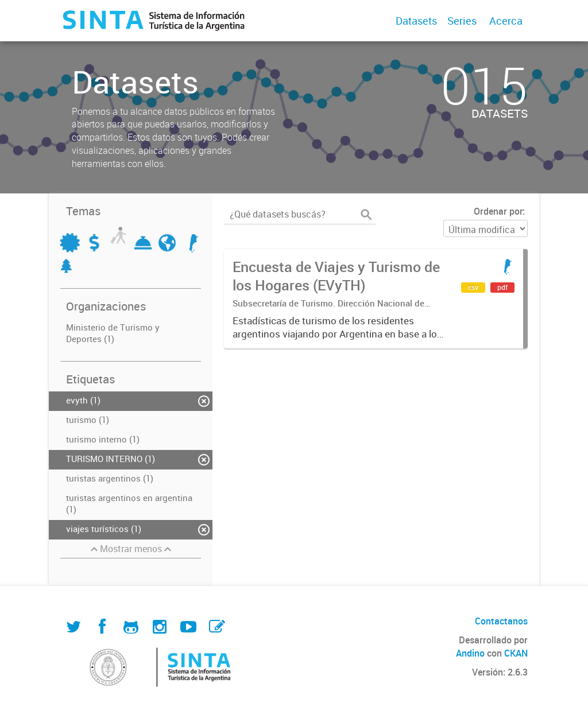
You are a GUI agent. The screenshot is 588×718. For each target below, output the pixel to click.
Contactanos (501, 621)
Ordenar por (498, 211)
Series (462, 21)
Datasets (416, 21)
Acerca (506, 21)
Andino (470, 653)
